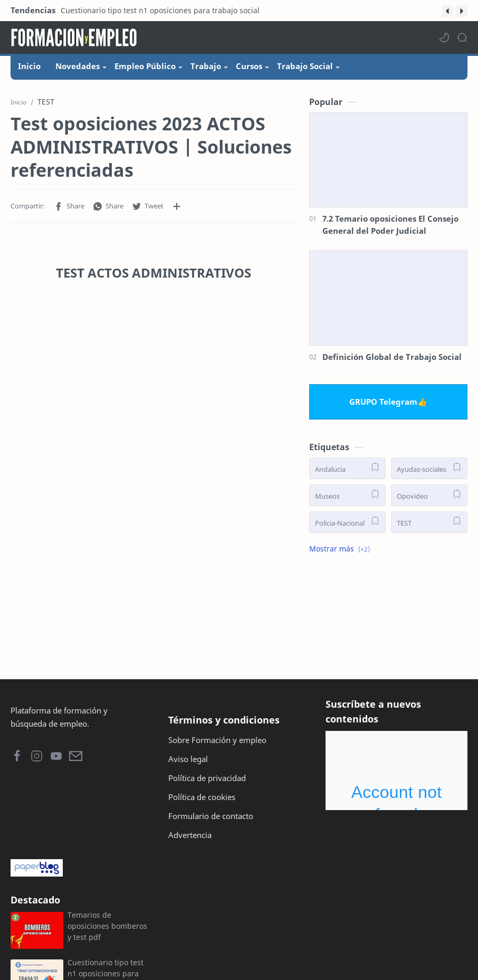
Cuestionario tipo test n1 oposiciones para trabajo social (160, 10)
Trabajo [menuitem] (206, 66)
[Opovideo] (429, 495)
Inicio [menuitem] (29, 66)
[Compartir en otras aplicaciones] (177, 206)
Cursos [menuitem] (249, 66)
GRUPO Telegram (383, 402)
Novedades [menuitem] (78, 66)
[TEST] (429, 522)
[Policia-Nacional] (347, 522)
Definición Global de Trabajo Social (392, 357)
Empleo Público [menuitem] (145, 66)
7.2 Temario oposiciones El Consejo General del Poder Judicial (390, 225)
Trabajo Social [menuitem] (305, 66)
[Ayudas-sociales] (429, 468)
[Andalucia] (347, 468)
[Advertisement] (153, 547)
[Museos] (347, 495)
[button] (447, 11)
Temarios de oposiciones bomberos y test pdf (107, 926)
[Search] (462, 37)
